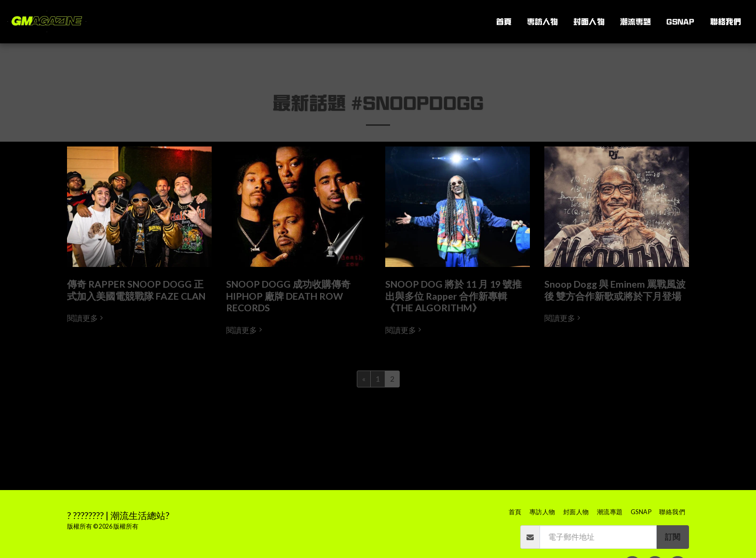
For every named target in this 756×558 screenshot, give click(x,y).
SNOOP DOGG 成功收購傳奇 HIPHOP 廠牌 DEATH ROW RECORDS (288, 296)
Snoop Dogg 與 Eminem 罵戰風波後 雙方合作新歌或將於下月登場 (615, 290)
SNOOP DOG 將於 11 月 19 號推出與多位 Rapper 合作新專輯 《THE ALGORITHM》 (453, 296)
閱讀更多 (86, 318)
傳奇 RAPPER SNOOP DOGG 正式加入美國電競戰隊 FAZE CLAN (136, 290)
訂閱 (673, 537)
